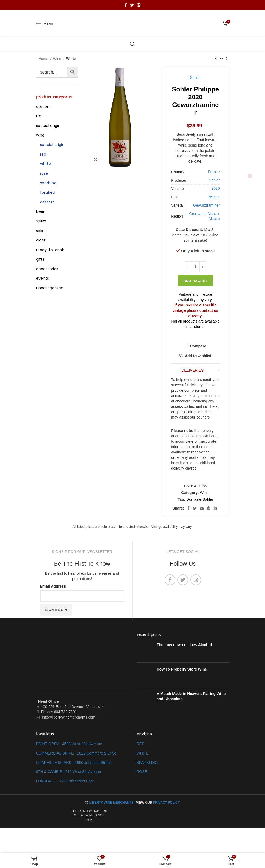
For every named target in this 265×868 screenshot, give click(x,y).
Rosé (44, 173)
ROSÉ (142, 772)
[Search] (133, 44)
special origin (48, 126)
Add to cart (195, 281)
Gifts (40, 259)
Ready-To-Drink (50, 250)
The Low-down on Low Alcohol (184, 645)
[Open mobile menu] (45, 24)
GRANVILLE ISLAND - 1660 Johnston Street (73, 763)
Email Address (53, 586)
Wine (57, 59)
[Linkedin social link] (215, 508)
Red (43, 154)
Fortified (48, 192)
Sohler (195, 78)
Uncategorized (50, 288)
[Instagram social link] (139, 5)
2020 (215, 188)
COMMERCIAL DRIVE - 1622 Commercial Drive (76, 753)
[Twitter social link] (132, 5)
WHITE (143, 753)
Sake (40, 231)
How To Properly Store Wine (182, 669)
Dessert (43, 107)
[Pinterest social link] (209, 508)
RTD (39, 116)
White (71, 59)
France (214, 172)
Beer (40, 211)
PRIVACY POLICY (166, 803)
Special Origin (52, 145)
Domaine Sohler (200, 499)
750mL (214, 197)
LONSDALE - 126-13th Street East (65, 781)
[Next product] (227, 59)
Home (44, 59)
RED (141, 744)
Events (42, 278)
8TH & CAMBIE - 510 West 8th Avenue (68, 772)
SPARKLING (147, 763)
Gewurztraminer (206, 205)
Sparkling (48, 183)
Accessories (47, 269)
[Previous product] (216, 59)
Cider (41, 240)
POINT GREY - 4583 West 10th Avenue (69, 744)
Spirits (41, 221)
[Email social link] (202, 508)
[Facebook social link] (126, 5)
